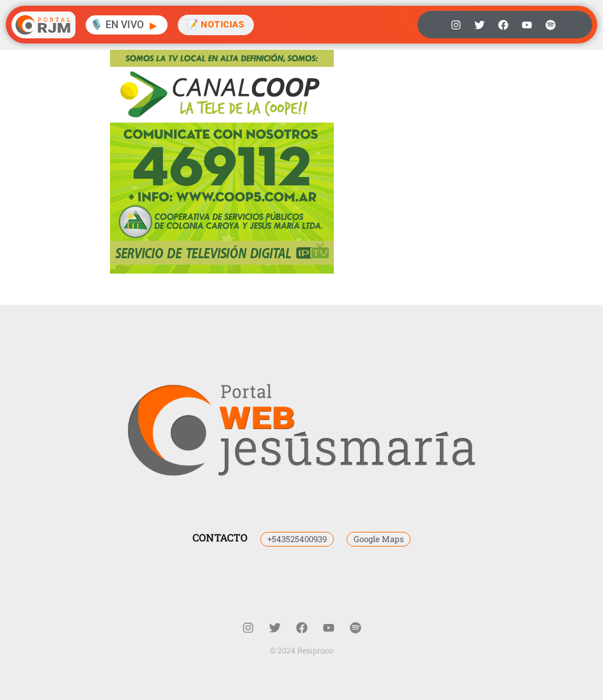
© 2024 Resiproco (301, 650)
